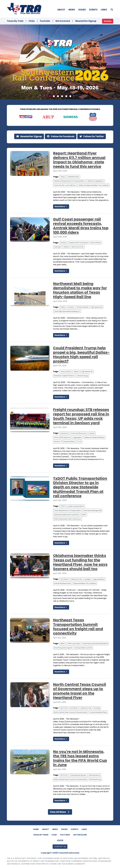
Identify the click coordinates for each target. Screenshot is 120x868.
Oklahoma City (76, 579)
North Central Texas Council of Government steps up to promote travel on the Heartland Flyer (80, 691)
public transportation (76, 506)
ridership (57, 247)
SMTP (84, 515)
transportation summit (84, 648)
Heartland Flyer (73, 177)
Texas (63, 177)
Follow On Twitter (92, 136)
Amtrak (63, 243)
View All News (60, 812)
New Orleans (96, 243)
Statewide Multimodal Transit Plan (67, 515)
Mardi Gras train (78, 247)
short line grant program (63, 648)
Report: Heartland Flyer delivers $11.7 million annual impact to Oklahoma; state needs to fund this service (79, 160)
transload (64, 433)
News (72, 10)
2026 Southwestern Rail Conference (67, 519)
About (61, 10)
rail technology (82, 376)
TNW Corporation (74, 644)
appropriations (99, 579)
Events (93, 10)
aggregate (77, 437)
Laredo (92, 433)
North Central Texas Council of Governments (71, 712)
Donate (108, 21)
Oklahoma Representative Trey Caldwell (93, 185)
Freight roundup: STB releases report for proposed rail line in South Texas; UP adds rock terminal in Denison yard (81, 416)
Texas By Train (15, 21)
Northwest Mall (83, 307)
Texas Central (66, 371)
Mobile (66, 247)
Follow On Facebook (61, 136)
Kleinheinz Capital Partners (64, 376)
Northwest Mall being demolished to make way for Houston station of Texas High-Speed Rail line (80, 290)
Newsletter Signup (86, 21)
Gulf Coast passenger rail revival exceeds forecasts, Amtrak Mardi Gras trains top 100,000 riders (81, 226)
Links (104, 10)
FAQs (32, 21)
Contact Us (60, 847)
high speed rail (97, 307)
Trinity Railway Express (78, 775)
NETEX (63, 644)
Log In (60, 840)
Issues (82, 10)
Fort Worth (64, 579)
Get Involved (63, 21)
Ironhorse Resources (78, 433)
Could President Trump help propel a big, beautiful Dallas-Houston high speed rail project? (81, 354)
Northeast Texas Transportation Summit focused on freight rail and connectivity (78, 627)
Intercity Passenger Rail (93, 510)
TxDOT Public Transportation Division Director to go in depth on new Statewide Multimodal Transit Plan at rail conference (80, 487)
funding (97, 708)
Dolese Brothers (69, 442)
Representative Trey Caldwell (85, 583)
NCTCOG (64, 708)
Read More (61, 206)
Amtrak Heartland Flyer (63, 583)
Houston (71, 307)
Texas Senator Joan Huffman (65, 185)
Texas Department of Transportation (68, 510)
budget (88, 579)
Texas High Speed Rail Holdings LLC (67, 311)
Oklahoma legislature (95, 181)
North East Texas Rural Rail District (95, 644)
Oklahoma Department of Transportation (69, 181)
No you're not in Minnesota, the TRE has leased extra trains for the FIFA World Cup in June (80, 758)
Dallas (63, 307)
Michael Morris (95, 775)
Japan (76, 371)
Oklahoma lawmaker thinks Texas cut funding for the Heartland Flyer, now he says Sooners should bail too (80, 562)
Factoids (45, 21)
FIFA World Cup (95, 779)
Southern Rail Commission (78, 243)
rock (80, 442)
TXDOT (63, 506)
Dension (57, 442)
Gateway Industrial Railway (94, 437)
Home (36, 829)
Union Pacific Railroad (62, 437)
